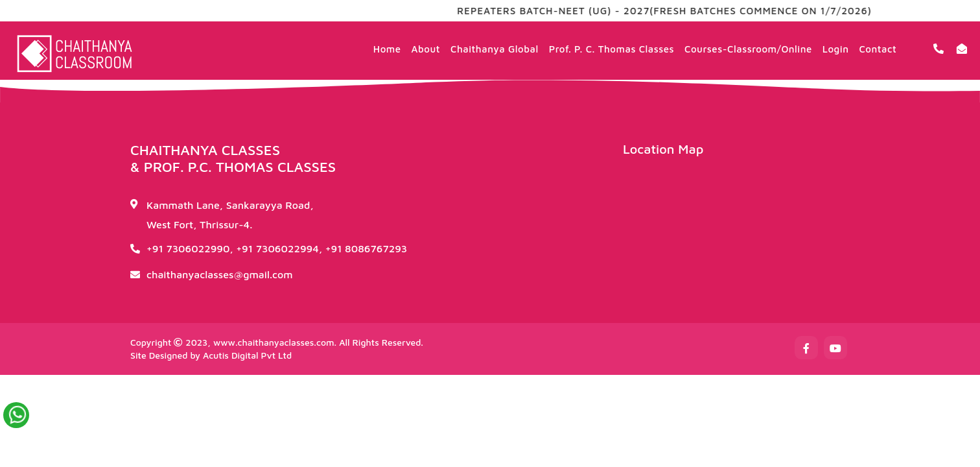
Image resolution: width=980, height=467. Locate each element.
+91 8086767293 (367, 248)
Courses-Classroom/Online (748, 49)
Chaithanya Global (495, 49)
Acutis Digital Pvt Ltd (247, 355)
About (426, 49)
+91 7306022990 (188, 248)
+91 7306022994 (277, 248)
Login (836, 49)
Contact (878, 49)
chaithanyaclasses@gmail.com (220, 274)
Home (387, 49)
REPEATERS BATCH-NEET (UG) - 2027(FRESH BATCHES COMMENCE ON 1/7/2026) (671, 11)
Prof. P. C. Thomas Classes (612, 49)
